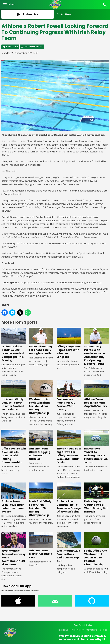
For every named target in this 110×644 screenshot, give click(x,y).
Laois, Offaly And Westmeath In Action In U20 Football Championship (96, 549)
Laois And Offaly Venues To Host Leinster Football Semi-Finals (14, 396)
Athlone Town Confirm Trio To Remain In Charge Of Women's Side (69, 498)
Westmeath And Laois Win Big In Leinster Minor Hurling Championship (41, 397)
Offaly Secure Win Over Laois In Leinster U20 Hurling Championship (14, 447)
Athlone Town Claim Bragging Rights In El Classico (41, 445)
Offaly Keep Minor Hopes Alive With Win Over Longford (69, 343)
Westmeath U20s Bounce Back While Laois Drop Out (69, 547)
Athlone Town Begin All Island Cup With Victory (96, 394)
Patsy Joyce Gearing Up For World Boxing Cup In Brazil (96, 498)
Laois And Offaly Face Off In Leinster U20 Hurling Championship (41, 500)
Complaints (92, 630)
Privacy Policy (77, 630)
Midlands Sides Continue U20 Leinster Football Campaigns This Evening (14, 345)
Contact (104, 630)
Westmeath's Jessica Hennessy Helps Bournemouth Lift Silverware (14, 549)
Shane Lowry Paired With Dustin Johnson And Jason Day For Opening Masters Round (96, 346)
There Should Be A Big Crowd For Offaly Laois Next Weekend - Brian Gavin (69, 447)
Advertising (63, 630)
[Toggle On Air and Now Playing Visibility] (82, 14)
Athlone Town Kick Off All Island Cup (41, 545)
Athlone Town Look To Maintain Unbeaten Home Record (14, 498)
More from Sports (34, 47)
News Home (12, 47)
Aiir (104, 639)
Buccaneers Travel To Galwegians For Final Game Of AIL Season (96, 447)
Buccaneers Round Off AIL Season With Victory (69, 396)
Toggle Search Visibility (105, 5)
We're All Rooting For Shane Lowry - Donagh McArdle (41, 341)
